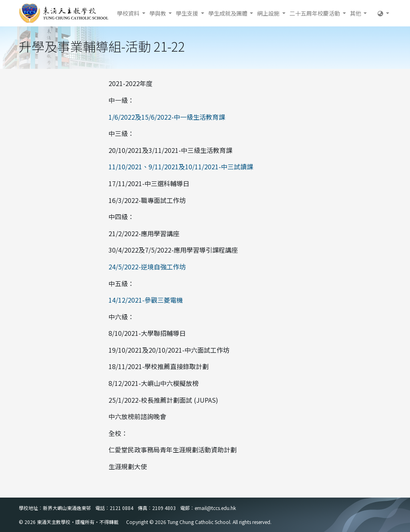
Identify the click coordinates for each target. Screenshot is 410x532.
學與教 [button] (158, 13)
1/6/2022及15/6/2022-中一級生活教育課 (167, 117)
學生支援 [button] (188, 13)
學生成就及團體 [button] (228, 13)
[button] (383, 13)
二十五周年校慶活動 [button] (315, 13)
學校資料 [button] (129, 13)
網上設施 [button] (269, 13)
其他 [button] (356, 13)
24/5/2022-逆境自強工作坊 (147, 267)
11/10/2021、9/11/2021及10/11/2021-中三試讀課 (181, 167)
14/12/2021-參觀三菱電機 (146, 300)
